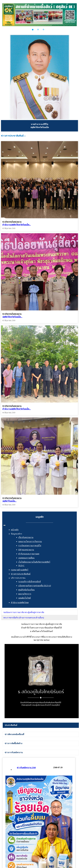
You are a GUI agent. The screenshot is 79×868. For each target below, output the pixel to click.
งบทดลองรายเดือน (26, 558)
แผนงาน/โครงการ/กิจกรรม (30, 541)
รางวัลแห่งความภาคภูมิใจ (30, 546)
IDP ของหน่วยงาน (26, 550)
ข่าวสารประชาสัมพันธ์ (21, 574)
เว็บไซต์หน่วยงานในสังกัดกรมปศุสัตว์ (34, 562)
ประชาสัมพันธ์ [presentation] (11, 725)
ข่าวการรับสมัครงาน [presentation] (14, 752)
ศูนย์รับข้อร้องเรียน (26, 590)
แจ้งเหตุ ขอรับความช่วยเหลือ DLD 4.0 (35, 586)
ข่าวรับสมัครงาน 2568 (26, 768)
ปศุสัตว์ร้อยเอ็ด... (9, 491)
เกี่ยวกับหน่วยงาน (26, 537)
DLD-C (21, 566)
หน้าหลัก (15, 530)
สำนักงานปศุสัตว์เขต (20, 603)
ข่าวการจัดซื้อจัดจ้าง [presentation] (13, 743)
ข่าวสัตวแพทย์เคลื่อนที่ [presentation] (14, 734)
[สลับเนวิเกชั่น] (4, 525)
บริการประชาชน (18, 578)
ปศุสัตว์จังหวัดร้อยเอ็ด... (12, 313)
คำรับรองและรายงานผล (29, 554)
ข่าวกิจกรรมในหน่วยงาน (12, 222)
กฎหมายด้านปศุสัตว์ (20, 570)
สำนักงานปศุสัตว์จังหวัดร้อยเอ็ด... (17, 225)
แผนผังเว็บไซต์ (25, 598)
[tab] (39, 612)
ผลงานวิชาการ (25, 594)
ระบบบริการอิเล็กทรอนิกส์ (30, 582)
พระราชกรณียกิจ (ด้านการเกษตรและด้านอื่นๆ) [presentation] (24, 618)
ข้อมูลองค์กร (16, 534)
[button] (34, 30)
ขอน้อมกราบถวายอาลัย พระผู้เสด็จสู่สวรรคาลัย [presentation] (24, 612)
